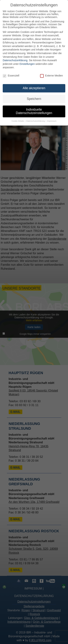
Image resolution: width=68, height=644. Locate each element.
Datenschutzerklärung (15, 60)
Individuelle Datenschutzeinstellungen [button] (34, 111)
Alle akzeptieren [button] (34, 88)
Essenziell (11, 76)
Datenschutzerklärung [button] (36, 121)
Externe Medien (51, 76)
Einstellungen (27, 64)
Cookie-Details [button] (18, 121)
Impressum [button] (52, 121)
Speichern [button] (34, 99)
